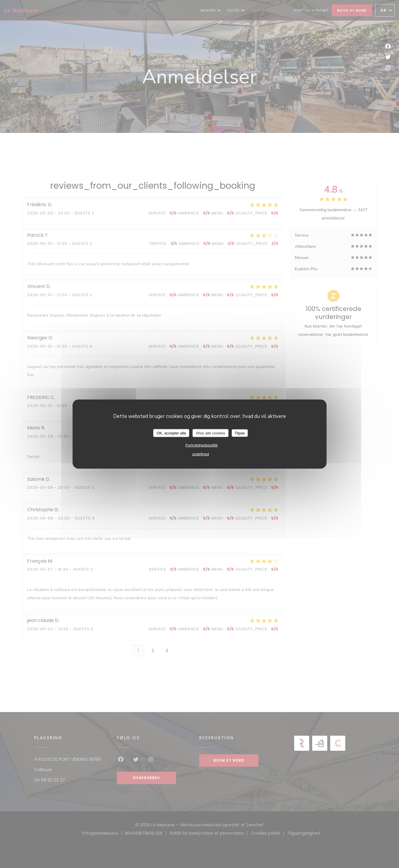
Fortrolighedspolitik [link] (202, 445)
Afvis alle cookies (211, 433)
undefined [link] (200, 454)
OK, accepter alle (171, 433)
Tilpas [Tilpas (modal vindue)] (240, 433)
